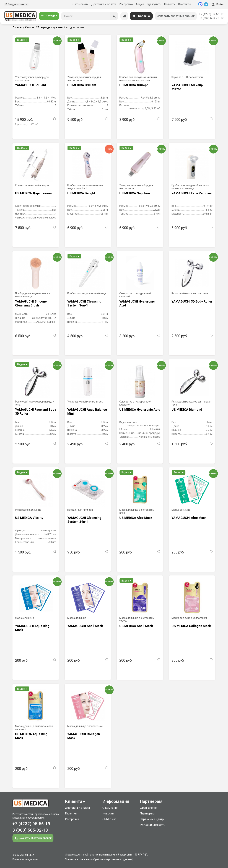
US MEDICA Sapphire (135, 193)
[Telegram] (206, 4)
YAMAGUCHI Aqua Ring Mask (32, 628)
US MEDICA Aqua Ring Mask (31, 736)
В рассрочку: (27, 124)
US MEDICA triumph (134, 85)
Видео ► (23, 40)
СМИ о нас (109, 819)
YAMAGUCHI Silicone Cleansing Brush (31, 303)
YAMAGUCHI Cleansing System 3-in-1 (84, 303)
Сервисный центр (152, 819)
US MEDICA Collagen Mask (191, 626)
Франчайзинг (148, 808)
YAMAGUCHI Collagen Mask (84, 736)
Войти (217, 4)
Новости (170, 4)
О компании (80, 4)
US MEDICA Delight (81, 193)
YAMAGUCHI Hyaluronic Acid (137, 303)
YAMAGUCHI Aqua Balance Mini (87, 412)
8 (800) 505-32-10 (212, 18)
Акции (140, 4)
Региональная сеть (152, 825)
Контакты (185, 4)
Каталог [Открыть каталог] (49, 16)
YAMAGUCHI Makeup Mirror (187, 87)
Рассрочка (126, 4)
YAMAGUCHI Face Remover (192, 193)
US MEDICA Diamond (187, 410)
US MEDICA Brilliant (82, 85)
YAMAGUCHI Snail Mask (85, 626)
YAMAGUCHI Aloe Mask (189, 518)
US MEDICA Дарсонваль (33, 193)
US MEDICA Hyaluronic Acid (140, 410)
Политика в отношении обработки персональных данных (99, 859)
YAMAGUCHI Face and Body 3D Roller (36, 412)
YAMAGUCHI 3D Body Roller (192, 301)
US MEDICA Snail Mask (136, 626)
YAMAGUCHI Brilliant (31, 85)
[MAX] (200, 4)
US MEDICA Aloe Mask (136, 518)
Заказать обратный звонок (176, 16)
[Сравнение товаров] (124, 16)
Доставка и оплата (104, 4)
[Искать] (114, 16)
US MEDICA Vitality (29, 518)
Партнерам (147, 813)
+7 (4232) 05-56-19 (211, 14)
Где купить (154, 4)
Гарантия (71, 813)
